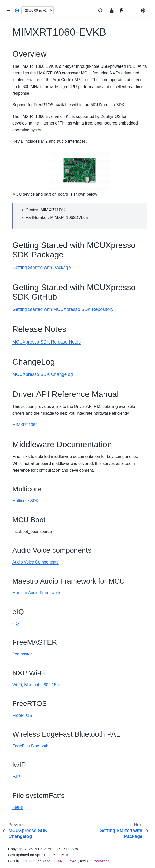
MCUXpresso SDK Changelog (43, 374)
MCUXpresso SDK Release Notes (46, 342)
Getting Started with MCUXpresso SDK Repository (63, 309)
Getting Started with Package (42, 268)
